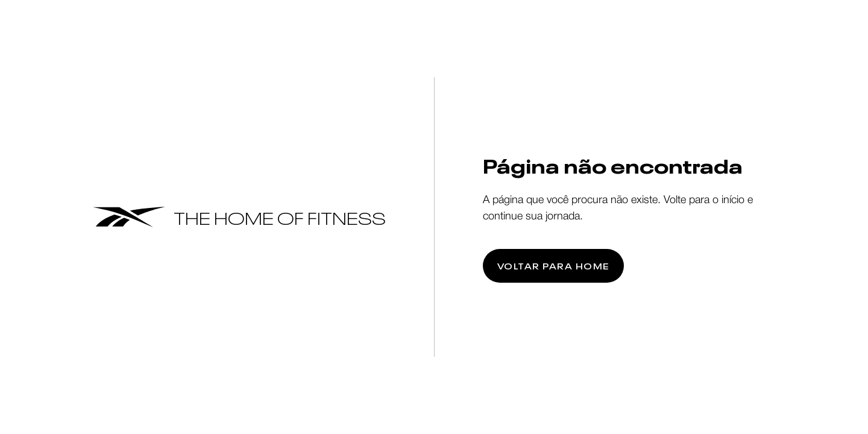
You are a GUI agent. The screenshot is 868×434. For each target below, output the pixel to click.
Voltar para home (553, 266)
